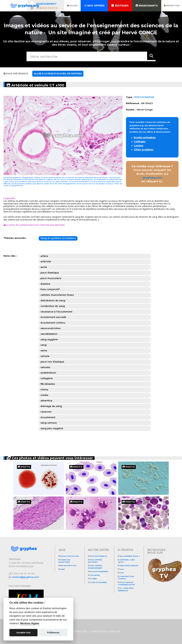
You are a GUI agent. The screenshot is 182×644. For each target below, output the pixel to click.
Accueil (72, 6)
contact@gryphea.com (25, 577)
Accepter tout (23, 633)
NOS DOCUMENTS (98, 556)
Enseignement (47, 4)
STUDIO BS (114, 631)
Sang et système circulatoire (58, 238)
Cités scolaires (144, 150)
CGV (121, 569)
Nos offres (94, 6)
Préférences (53, 633)
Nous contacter (69, 556)
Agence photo (47, 8)
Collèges (140, 142)
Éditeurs (120, 6)
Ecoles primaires (145, 138)
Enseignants (147, 6)
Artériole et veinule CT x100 (38, 85)
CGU (121, 573)
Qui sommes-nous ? (129, 556)
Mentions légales (128, 566)
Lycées (139, 146)
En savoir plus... (68, 566)
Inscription (172, 6)
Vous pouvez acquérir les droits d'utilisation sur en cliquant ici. (152, 174)
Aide (62, 569)
